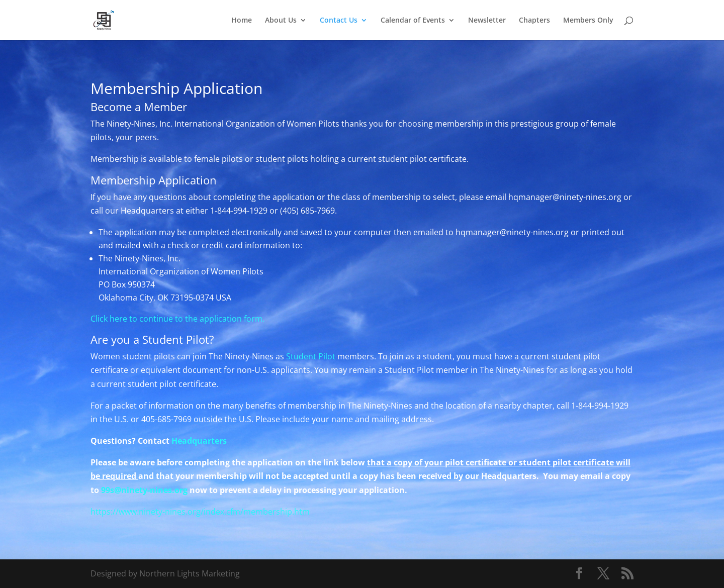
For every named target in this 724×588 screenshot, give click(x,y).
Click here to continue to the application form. (177, 319)
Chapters (534, 21)
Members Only (588, 21)
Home (242, 21)
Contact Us (339, 21)
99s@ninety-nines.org (144, 490)
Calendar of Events (413, 21)
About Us (281, 21)
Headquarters (200, 441)
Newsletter (487, 21)
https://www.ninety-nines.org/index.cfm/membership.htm (200, 512)
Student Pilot (311, 356)
